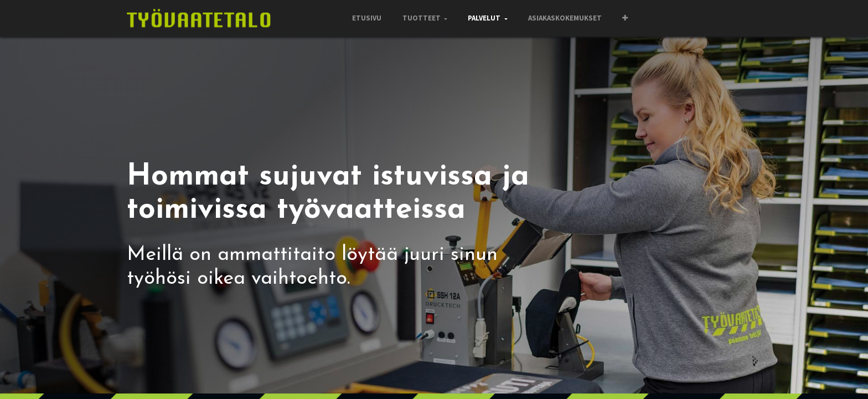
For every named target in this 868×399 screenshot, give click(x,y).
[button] (625, 18)
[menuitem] (367, 18)
